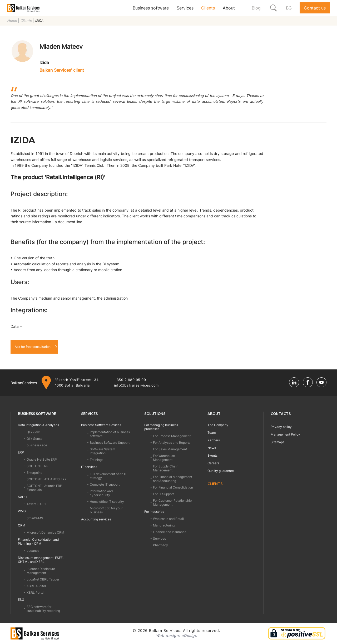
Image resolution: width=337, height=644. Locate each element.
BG (289, 8)
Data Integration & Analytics (38, 425)
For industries (154, 512)
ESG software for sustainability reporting (43, 609)
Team (212, 433)
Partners (214, 440)
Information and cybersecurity (101, 493)
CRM (22, 525)
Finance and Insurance (170, 532)
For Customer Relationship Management (172, 502)
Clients (208, 8)
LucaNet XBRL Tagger (43, 579)
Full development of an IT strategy (108, 476)
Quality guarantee (221, 471)
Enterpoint (34, 473)
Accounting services (96, 519)
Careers (213, 463)
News (212, 448)
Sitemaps (277, 442)
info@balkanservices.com (136, 385)
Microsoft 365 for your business (106, 510)
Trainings (96, 460)
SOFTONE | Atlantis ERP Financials (44, 488)
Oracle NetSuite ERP (42, 459)
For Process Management (172, 436)
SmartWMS (35, 518)
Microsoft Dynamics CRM (45, 532)
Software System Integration (102, 451)
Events (212, 455)
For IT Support (163, 494)
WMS (22, 511)
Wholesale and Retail (168, 519)
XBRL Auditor (36, 586)
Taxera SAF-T (37, 504)
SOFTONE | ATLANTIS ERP (47, 479)
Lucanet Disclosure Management (41, 571)
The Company (218, 425)
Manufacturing (164, 525)
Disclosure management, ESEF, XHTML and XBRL (41, 560)
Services (185, 8)
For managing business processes (161, 427)
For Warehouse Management (164, 458)
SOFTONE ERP (38, 466)
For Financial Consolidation (173, 487)
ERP (21, 452)
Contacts (281, 414)
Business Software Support (110, 443)
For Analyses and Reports (172, 443)
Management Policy (285, 434)
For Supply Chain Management (166, 468)
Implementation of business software (110, 434)
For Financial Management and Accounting (173, 479)
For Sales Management (170, 449)
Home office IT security (107, 502)
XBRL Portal (35, 592)
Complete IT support (105, 484)
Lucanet (33, 551)
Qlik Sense (34, 439)
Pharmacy (160, 545)
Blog (256, 8)
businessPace (37, 445)
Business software (151, 8)
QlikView (33, 432)
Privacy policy (281, 427)
